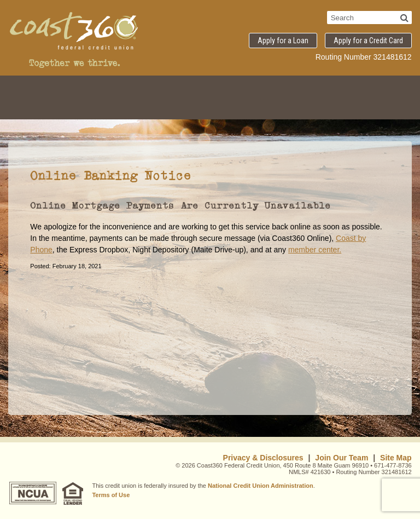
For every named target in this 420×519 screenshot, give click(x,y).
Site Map (396, 458)
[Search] (404, 18)
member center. (315, 250)
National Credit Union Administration (261, 486)
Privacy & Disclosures (263, 458)
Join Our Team (342, 458)
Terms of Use (111, 495)
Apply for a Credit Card (368, 41)
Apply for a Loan (283, 41)
